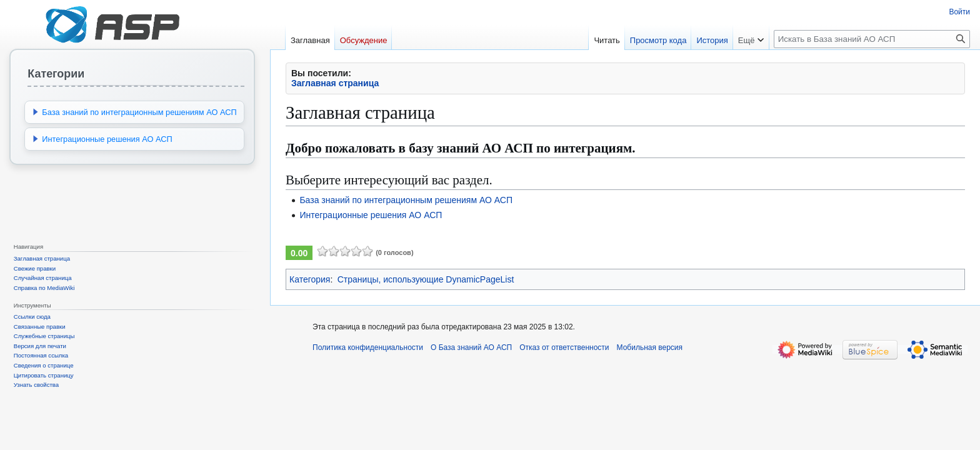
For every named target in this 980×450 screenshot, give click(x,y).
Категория (310, 279)
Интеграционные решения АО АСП (371, 215)
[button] (36, 112)
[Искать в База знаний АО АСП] (872, 39)
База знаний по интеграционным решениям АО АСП (406, 200)
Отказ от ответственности (564, 347)
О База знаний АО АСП (471, 347)
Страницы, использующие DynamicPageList (426, 279)
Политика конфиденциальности (368, 347)
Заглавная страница (335, 83)
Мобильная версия (650, 347)
